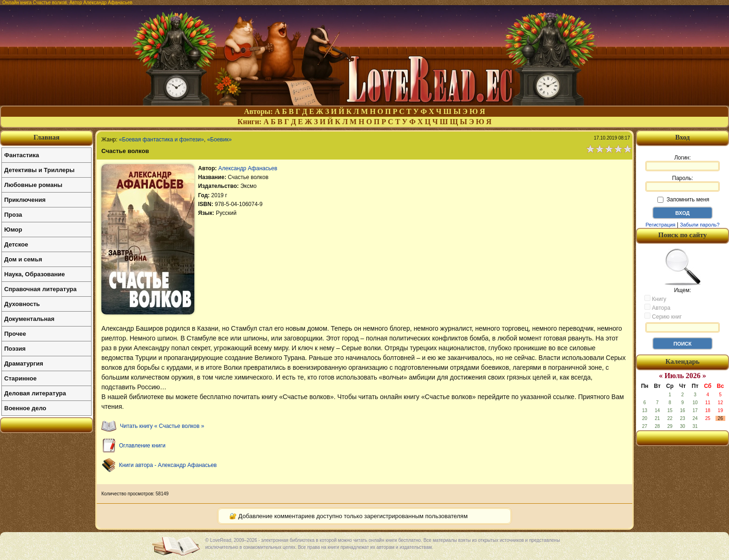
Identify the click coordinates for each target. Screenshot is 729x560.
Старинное (20, 378)
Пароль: (683, 183)
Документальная (29, 319)
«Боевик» (219, 140)
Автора (657, 307)
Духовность (22, 304)
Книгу (655, 299)
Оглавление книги (142, 446)
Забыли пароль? (700, 225)
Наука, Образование (34, 274)
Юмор (13, 230)
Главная (46, 137)
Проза (13, 215)
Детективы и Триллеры (39, 170)
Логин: (683, 163)
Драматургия (24, 363)
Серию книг (663, 316)
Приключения (25, 200)
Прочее (15, 334)
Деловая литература (35, 393)
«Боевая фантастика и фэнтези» (162, 140)
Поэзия (15, 349)
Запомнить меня (683, 200)
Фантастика (22, 155)
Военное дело (25, 408)
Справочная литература (40, 289)
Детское (16, 244)
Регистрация (660, 225)
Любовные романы (33, 185)
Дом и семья (23, 259)
